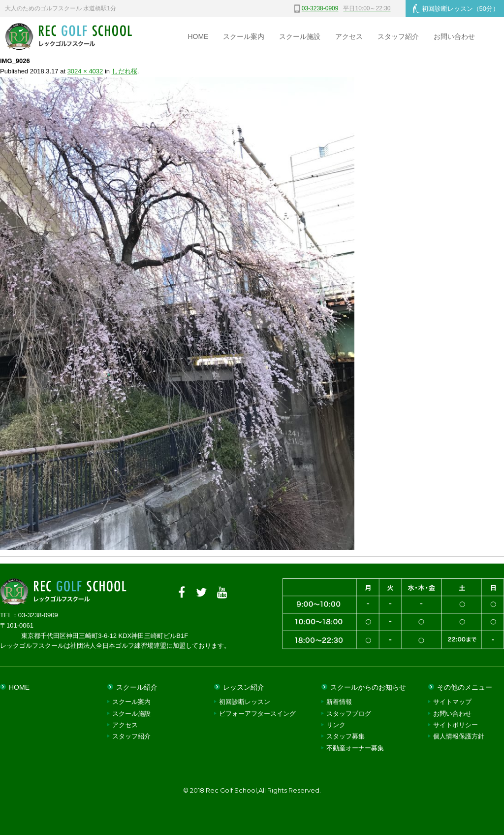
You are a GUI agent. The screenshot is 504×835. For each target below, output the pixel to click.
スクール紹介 (137, 687)
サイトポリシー (456, 725)
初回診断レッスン (456, 8)
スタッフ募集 (346, 736)
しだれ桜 (125, 71)
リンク (336, 725)
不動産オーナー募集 (355, 748)
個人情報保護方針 (459, 736)
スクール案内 (244, 36)
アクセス (349, 36)
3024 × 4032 (85, 71)
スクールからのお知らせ (368, 687)
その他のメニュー (465, 687)
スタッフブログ (349, 714)
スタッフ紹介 (398, 36)
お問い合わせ (454, 36)
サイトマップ (452, 702)
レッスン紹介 (244, 687)
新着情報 (339, 702)
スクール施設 (300, 36)
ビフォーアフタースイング (257, 714)
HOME (198, 36)
